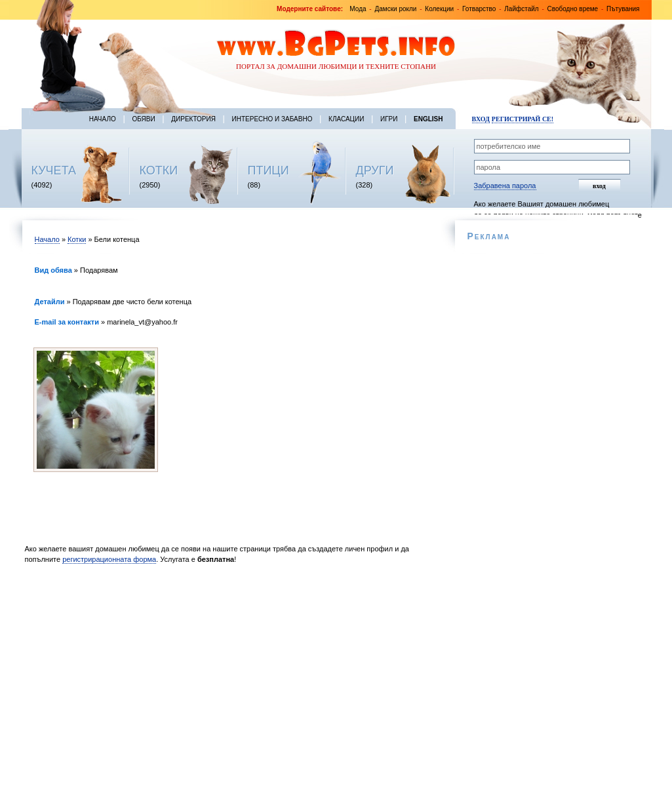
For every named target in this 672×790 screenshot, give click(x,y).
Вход (481, 119)
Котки (77, 239)
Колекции (439, 9)
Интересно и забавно (272, 119)
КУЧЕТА (54, 170)
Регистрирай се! (523, 119)
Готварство (479, 9)
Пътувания (623, 9)
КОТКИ (159, 170)
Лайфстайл (521, 9)
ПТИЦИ (268, 170)
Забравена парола (505, 186)
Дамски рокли (395, 9)
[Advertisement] (230, 681)
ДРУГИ (375, 170)
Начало (103, 119)
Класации (346, 119)
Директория (193, 119)
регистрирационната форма (109, 559)
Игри (389, 119)
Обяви (143, 119)
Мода (358, 9)
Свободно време (573, 9)
